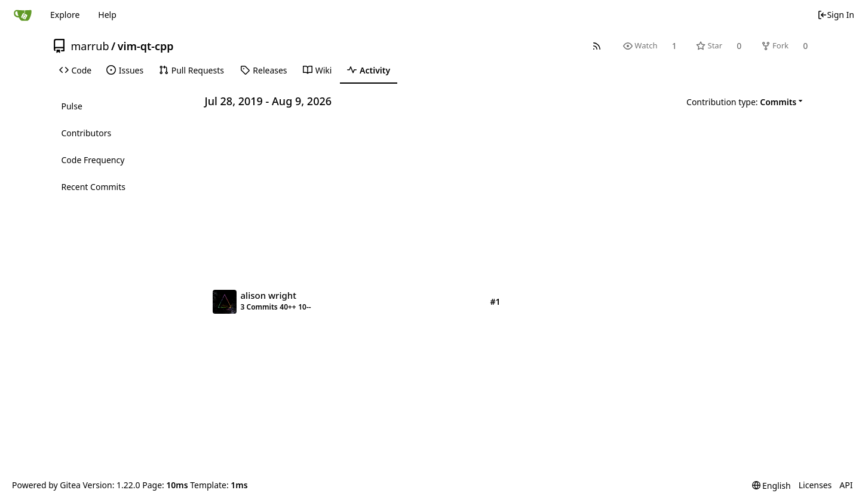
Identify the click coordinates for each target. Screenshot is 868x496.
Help (107, 15)
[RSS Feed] (596, 46)
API (846, 485)
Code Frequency (93, 160)
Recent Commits (93, 187)
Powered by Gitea (46, 485)
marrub (90, 46)
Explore (65, 15)
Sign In (836, 15)
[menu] (746, 102)
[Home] (23, 15)
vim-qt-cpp (146, 46)
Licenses (815, 485)
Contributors (87, 133)
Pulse (72, 106)
